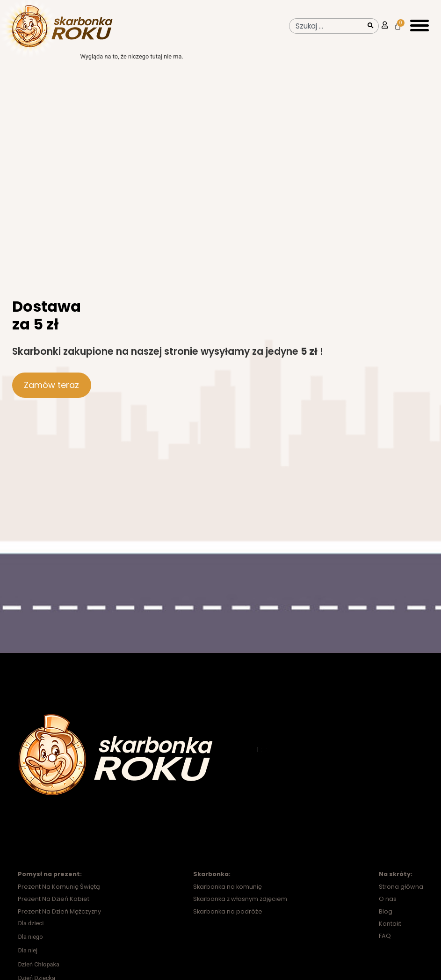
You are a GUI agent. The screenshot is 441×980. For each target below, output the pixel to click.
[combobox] (326, 26)
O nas (388, 908)
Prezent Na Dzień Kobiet (54, 908)
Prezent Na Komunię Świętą (59, 896)
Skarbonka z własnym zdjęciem (240, 908)
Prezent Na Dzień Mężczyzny (59, 920)
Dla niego (30, 946)
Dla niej (28, 959)
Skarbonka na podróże (228, 920)
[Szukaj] (371, 26)
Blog (386, 920)
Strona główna (401, 896)
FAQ (385, 945)
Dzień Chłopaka (39, 973)
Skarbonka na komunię (228, 896)
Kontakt (390, 932)
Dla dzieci (31, 932)
